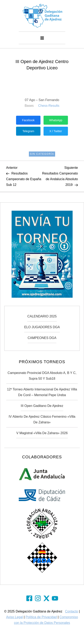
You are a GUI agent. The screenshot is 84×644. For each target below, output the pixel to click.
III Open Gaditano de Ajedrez (42, 406)
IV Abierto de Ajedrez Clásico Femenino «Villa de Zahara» (42, 419)
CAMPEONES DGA (42, 338)
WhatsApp (56, 120)
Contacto (72, 611)
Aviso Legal (14, 617)
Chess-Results (49, 106)
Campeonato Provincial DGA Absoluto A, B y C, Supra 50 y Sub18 (42, 376)
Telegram (28, 131)
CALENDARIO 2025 (42, 316)
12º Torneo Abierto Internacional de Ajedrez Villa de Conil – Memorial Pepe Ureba (42, 392)
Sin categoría (42, 154)
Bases (29, 106)
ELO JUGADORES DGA (42, 327)
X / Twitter (56, 131)
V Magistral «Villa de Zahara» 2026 (42, 433)
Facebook (28, 120)
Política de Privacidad (41, 617)
